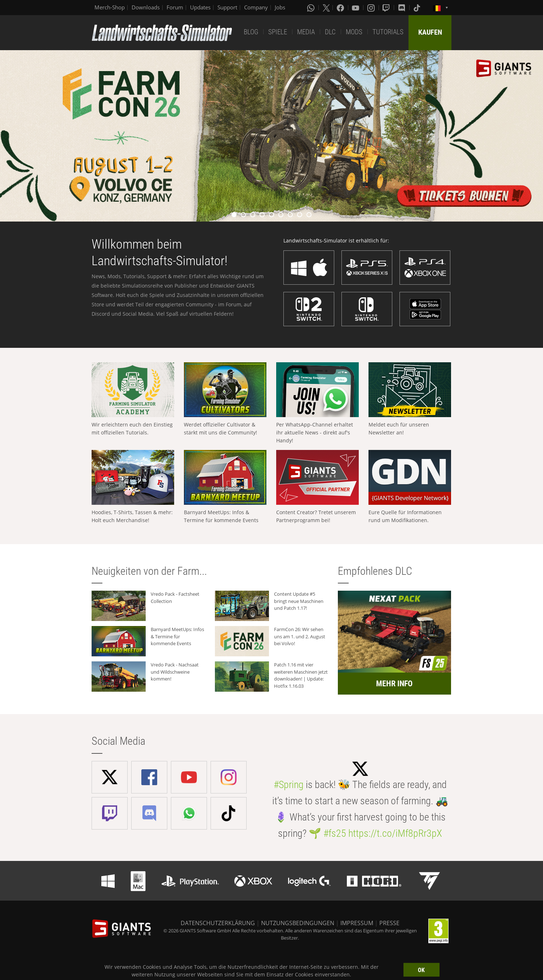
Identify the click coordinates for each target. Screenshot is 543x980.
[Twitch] (387, 8)
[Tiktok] (418, 8)
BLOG (251, 32)
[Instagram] (372, 8)
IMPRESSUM (357, 923)
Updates (200, 7)
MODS (354, 32)
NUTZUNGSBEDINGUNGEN (298, 923)
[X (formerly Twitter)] (326, 8)
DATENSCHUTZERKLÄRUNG (218, 923)
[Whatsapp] (312, 8)
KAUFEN (430, 32)
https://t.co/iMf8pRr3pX (395, 833)
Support (227, 7)
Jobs (280, 7)
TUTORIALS (388, 32)
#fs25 (335, 833)
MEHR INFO (394, 684)
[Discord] (402, 8)
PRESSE (389, 923)
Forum (175, 7)
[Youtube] (356, 8)
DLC (330, 32)
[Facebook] (341, 8)
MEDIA (306, 32)
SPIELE (278, 32)
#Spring (289, 785)
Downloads (146, 7)
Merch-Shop (110, 7)
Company (256, 7)
